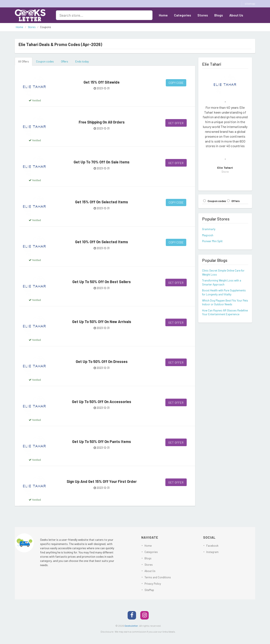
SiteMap (149, 590)
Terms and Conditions (158, 577)
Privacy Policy (153, 584)
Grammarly (209, 229)
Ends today (82, 61)
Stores (203, 15)
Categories (183, 15)
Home (163, 15)
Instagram (212, 552)
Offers (65, 61)
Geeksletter (131, 626)
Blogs (219, 15)
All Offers (24, 61)
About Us (236, 15)
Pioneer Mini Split (212, 241)
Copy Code (176, 83)
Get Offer (176, 123)
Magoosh (208, 235)
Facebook (212, 546)
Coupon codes (45, 61)
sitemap (250, 3)
